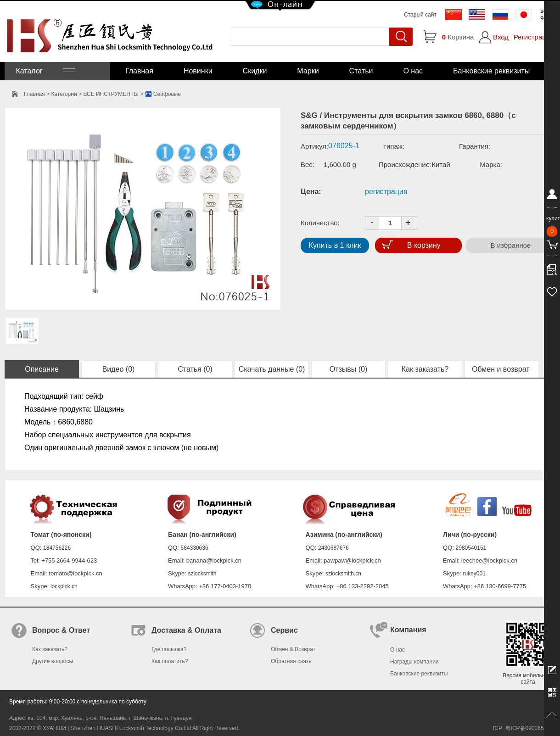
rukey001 (474, 574)
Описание (42, 369)
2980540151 (471, 548)
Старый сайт (420, 15)
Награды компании (414, 662)
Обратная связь (291, 661)
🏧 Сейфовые (163, 94)
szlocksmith (202, 574)
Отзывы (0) (349, 369)
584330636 (195, 548)
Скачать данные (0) (272, 369)
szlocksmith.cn (343, 574)
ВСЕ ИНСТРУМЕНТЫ (111, 94)
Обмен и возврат (502, 369)
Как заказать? (425, 369)
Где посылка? (169, 649)
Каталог (45, 71)
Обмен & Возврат (293, 649)
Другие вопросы (53, 661)
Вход (501, 37)
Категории (64, 94)
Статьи (361, 71)
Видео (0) (119, 369)
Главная (139, 71)
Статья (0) (195, 369)
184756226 (57, 548)
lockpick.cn (64, 586)
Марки (308, 71)
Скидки (255, 71)
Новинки (198, 71)
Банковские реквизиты (491, 71)
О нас (413, 71)
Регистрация (534, 37)
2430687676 (333, 548)
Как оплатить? (170, 661)
